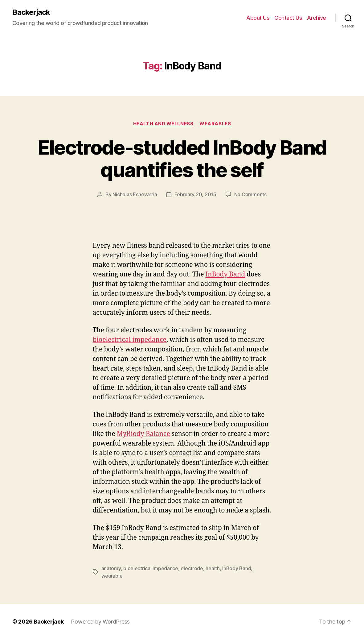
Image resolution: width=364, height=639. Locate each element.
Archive (317, 18)
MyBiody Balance (143, 434)
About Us (258, 18)
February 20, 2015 (195, 194)
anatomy (111, 568)
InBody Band (225, 274)
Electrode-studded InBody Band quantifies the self (182, 159)
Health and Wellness (163, 124)
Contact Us (288, 18)
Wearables (215, 124)
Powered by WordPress (100, 622)
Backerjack (31, 12)
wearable (112, 576)
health (213, 568)
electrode (192, 568)
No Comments (250, 194)
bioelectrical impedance (130, 340)
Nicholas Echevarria (135, 194)
